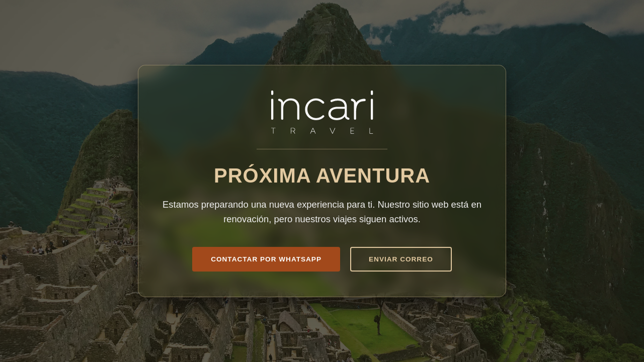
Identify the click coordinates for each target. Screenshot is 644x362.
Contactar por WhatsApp (266, 259)
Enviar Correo (401, 259)
